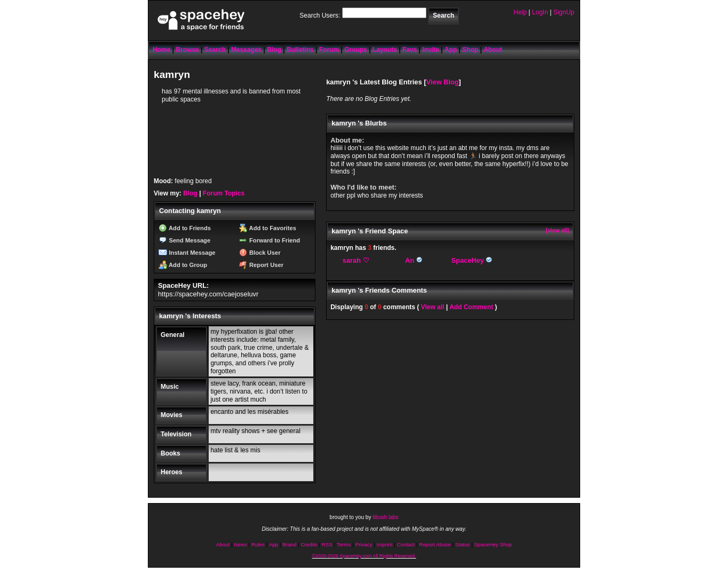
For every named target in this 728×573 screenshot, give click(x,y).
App (451, 50)
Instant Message (187, 253)
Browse (187, 50)
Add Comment (471, 307)
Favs (410, 50)
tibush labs (385, 517)
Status (463, 544)
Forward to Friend (270, 240)
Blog (274, 50)
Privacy (363, 544)
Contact (406, 544)
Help (520, 12)
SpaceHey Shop (493, 544)
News (240, 544)
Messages (246, 50)
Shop (470, 50)
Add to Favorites (268, 228)
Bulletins (300, 50)
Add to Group (183, 265)
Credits (309, 544)
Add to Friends (185, 228)
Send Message (184, 240)
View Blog (442, 82)
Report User (261, 265)
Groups (356, 50)
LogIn (540, 12)
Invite (430, 50)
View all (433, 307)
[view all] (557, 230)
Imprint (385, 544)
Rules (258, 544)
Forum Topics (224, 193)
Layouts (385, 50)
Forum (329, 50)
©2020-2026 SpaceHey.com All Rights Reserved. (364, 556)
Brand (289, 544)
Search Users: (320, 15)
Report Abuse (435, 544)
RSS (327, 544)
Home (161, 50)
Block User (260, 253)
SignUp (564, 12)
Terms (344, 544)
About (493, 50)
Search (444, 15)
